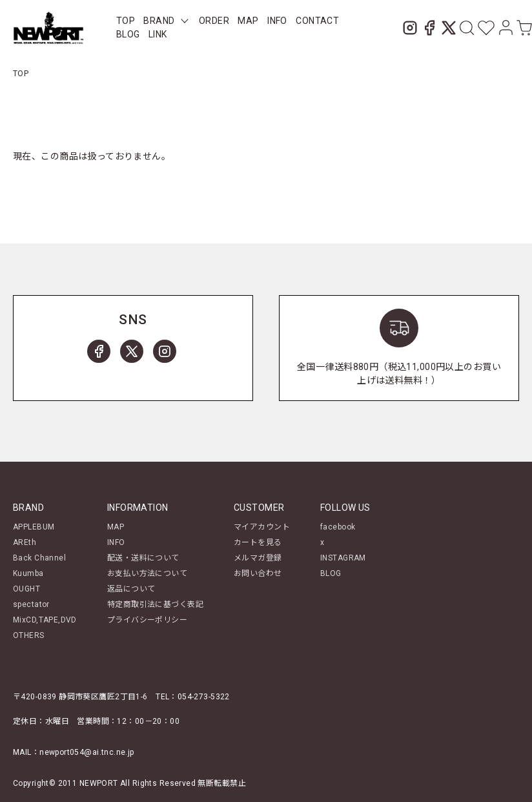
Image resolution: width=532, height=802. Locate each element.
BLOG (128, 34)
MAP (248, 21)
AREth (25, 542)
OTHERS (29, 635)
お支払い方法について (147, 573)
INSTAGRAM (343, 558)
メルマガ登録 (258, 558)
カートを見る (258, 542)
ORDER (214, 21)
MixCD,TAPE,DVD (45, 620)
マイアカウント (262, 527)
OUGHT (26, 589)
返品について (131, 589)
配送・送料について (143, 558)
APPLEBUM (34, 527)
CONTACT (317, 21)
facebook (338, 527)
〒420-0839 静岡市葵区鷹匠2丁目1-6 (80, 697)
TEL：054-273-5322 (193, 697)
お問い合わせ (258, 573)
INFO (277, 21)
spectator (31, 604)
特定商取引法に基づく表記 (155, 604)
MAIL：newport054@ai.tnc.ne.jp (74, 752)
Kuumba (28, 573)
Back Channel (39, 558)
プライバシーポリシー (147, 620)
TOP (126, 21)
